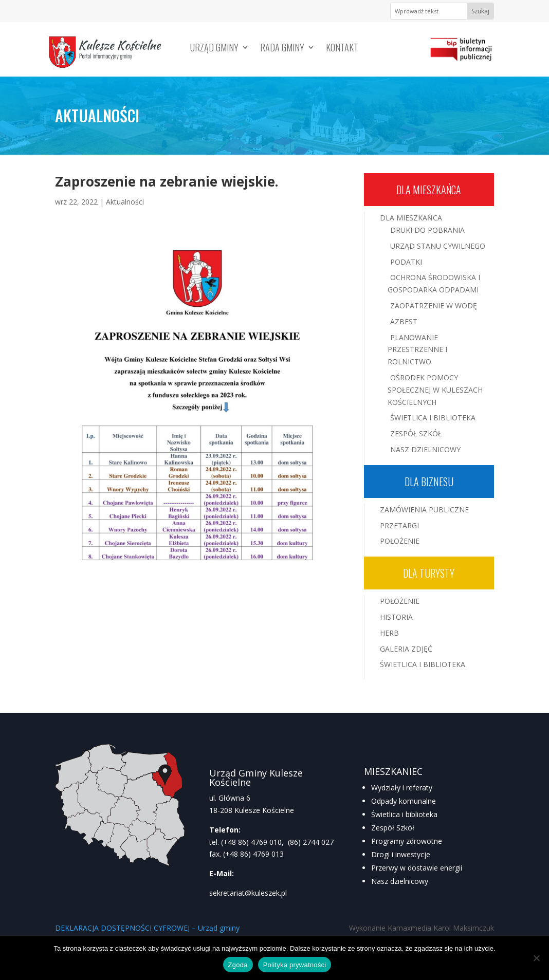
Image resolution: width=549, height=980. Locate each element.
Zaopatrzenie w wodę (434, 306)
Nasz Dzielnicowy (425, 449)
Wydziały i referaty (402, 788)
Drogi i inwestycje (401, 854)
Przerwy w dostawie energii (417, 868)
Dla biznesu (429, 482)
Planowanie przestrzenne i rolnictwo (417, 350)
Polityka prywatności (295, 965)
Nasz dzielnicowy (400, 881)
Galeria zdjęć (406, 649)
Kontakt (342, 49)
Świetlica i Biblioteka (433, 418)
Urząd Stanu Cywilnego (438, 246)
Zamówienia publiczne (424, 510)
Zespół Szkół (416, 433)
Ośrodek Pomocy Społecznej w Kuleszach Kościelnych (435, 390)
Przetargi (399, 525)
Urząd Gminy (214, 49)
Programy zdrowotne (407, 841)
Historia (396, 617)
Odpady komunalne (404, 801)
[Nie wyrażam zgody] (536, 958)
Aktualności (125, 202)
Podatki (406, 262)
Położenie (400, 541)
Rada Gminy (282, 49)
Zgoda (238, 965)
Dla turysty (429, 573)
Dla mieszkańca (429, 190)
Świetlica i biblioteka (404, 814)
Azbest (404, 321)
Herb (389, 633)
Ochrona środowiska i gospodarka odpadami (434, 283)
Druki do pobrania (427, 230)
